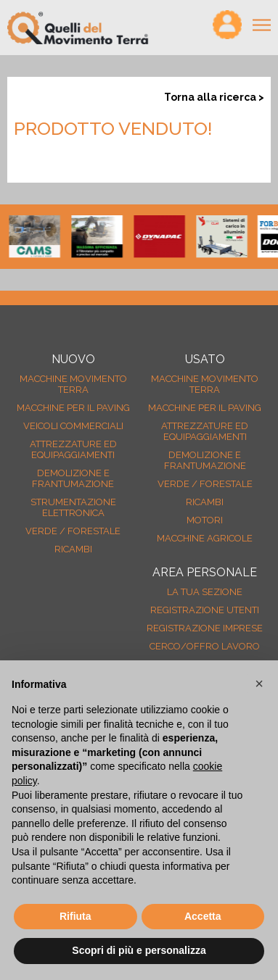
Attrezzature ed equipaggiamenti (73, 449)
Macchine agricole (205, 538)
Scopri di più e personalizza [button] (139, 950)
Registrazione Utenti (205, 610)
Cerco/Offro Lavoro (205, 646)
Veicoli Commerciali (73, 426)
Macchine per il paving (73, 408)
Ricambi (73, 549)
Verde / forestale (73, 531)
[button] (259, 684)
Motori (205, 520)
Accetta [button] (203, 916)
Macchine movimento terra (73, 384)
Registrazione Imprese (205, 628)
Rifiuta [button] (75, 916)
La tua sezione (205, 592)
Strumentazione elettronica (73, 507)
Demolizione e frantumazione (73, 478)
